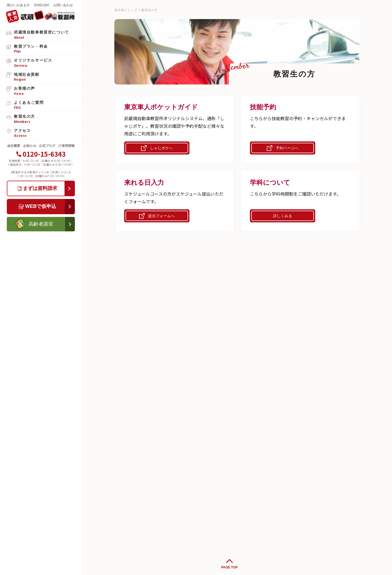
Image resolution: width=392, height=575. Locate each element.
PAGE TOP (229, 567)
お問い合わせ (63, 5)
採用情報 (68, 146)
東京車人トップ (126, 10)
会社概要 (14, 146)
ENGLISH (42, 5)
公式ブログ (47, 146)
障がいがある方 (18, 5)
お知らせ (30, 146)
